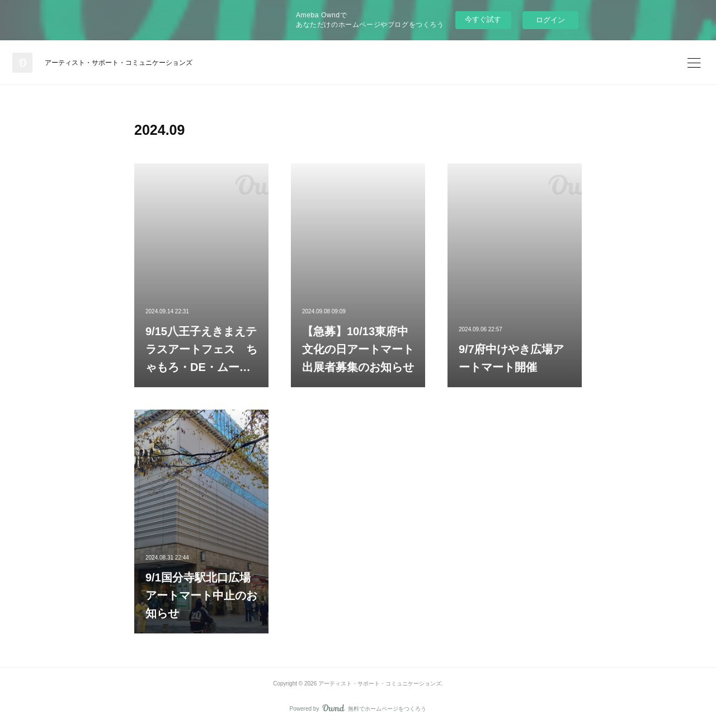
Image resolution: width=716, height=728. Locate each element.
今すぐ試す (483, 19)
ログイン (550, 20)
